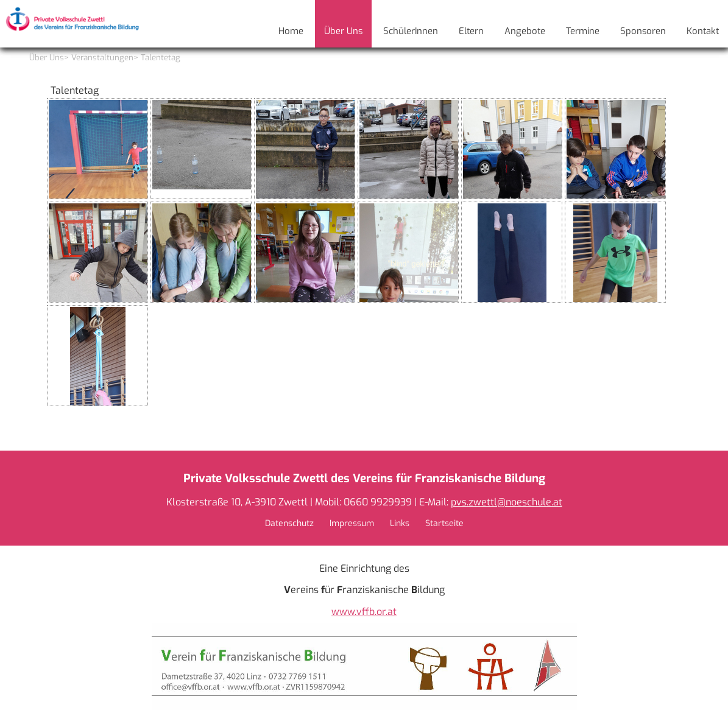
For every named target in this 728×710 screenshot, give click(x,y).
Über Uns (47, 58)
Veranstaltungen (102, 58)
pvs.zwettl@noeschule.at (507, 502)
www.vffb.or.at (364, 612)
